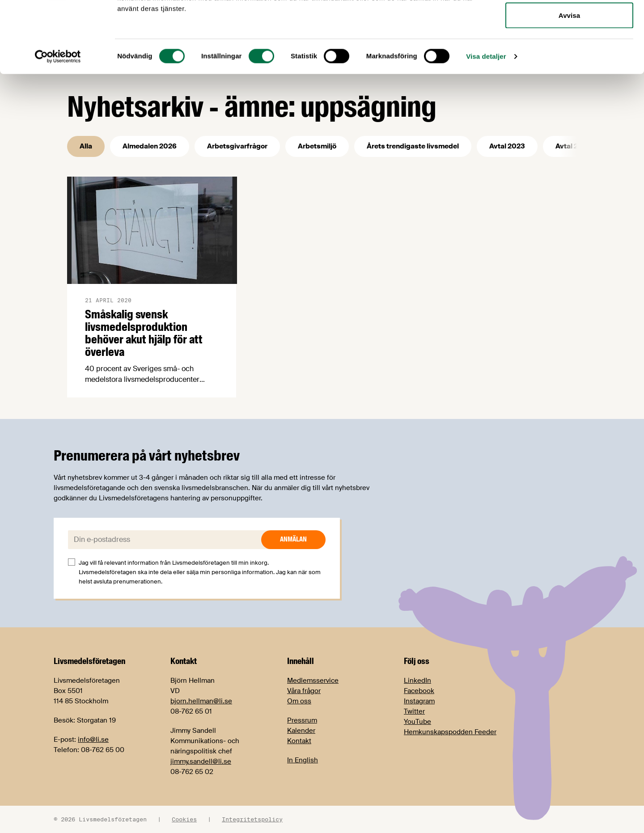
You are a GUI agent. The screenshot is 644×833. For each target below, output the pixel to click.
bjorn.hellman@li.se (201, 701)
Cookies (184, 819)
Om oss (299, 701)
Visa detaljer (486, 123)
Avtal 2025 (573, 146)
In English (303, 760)
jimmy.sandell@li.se (201, 761)
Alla (86, 146)
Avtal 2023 (507, 146)
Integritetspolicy (252, 819)
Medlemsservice (313, 681)
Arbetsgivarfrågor (237, 146)
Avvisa (569, 82)
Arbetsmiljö (317, 146)
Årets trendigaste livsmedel (413, 146)
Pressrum (302, 720)
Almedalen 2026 (150, 146)
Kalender (301, 731)
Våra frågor (304, 691)
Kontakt (299, 741)
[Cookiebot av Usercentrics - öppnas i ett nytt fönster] (58, 123)
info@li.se (93, 740)
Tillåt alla (569, 23)
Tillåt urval (569, 53)
